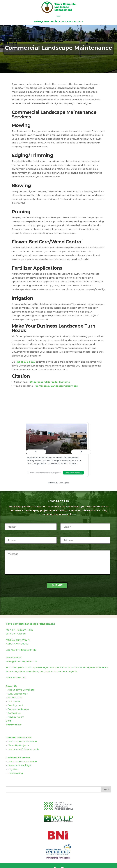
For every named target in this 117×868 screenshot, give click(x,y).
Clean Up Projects (18, 745)
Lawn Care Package (19, 765)
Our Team (14, 701)
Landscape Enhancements (23, 749)
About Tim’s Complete (21, 690)
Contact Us (14, 713)
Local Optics (64, 483)
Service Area (15, 697)
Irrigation (13, 769)
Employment (15, 705)
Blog (9, 721)
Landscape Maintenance (22, 741)
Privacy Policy (16, 717)
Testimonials (14, 725)
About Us (12, 686)
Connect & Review (18, 709)
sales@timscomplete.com (50, 21)
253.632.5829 (75, 21)
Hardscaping (15, 773)
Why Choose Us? (18, 694)
